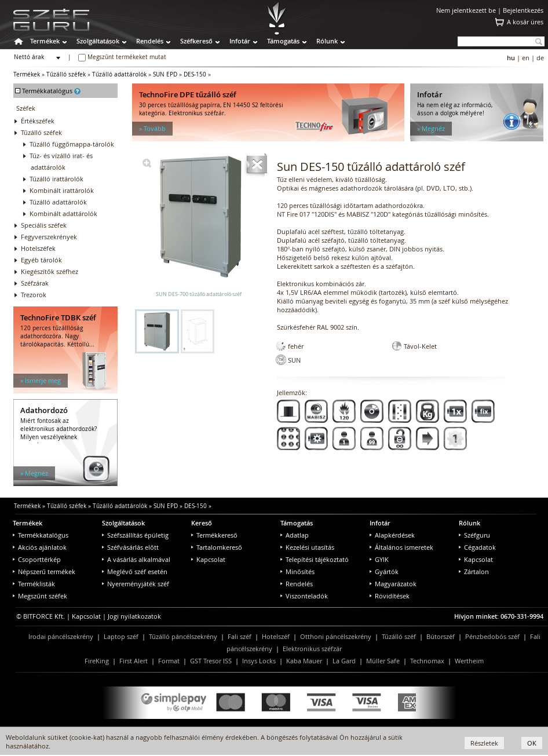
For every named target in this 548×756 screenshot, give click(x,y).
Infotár (240, 41)
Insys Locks (259, 661)
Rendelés (150, 41)
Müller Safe (383, 661)
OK (532, 743)
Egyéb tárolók (41, 260)
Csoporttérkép (37, 559)
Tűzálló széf (399, 636)
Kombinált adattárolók (63, 213)
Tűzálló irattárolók (56, 179)
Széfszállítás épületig (135, 535)
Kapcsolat (208, 559)
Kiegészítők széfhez (50, 271)
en (526, 58)
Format (169, 661)
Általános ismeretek (401, 547)
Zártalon (474, 571)
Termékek (45, 41)
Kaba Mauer (304, 661)
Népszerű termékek (44, 571)
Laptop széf (121, 636)
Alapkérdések (392, 535)
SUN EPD (165, 74)
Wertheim (469, 661)
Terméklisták (34, 584)
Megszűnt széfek (40, 596)
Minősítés (297, 571)
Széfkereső (196, 41)
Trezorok (34, 295)
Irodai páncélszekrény (61, 636)
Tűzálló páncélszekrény (183, 636)
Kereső (202, 523)
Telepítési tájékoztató (315, 559)
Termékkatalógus (41, 535)
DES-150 (195, 74)
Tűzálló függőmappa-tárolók (72, 144)
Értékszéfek (38, 121)
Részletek (484, 743)
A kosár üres (525, 22)
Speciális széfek (44, 225)
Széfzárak (35, 283)
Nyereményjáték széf (136, 584)
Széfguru (474, 535)
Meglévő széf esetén (135, 571)
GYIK (379, 559)
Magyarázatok (393, 584)
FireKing (97, 661)
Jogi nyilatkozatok (134, 616)
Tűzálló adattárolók (119, 74)
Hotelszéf (276, 636)
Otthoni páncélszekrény (336, 636)
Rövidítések (390, 596)
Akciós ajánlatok (40, 547)
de (540, 58)
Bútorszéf (441, 636)
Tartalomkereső (217, 547)
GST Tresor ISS (211, 661)
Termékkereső (214, 535)
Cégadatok (477, 547)
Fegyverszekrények (49, 237)
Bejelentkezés (523, 10)
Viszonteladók (304, 596)
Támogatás (283, 41)
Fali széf (240, 636)
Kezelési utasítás (307, 547)
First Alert (134, 661)
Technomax (427, 661)
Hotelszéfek (38, 248)
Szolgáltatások (98, 41)
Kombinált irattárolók (62, 190)
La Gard (344, 661)
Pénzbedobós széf (492, 636)
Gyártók (384, 571)
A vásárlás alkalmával (136, 559)
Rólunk (327, 41)
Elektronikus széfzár (312, 649)
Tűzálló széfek (66, 74)
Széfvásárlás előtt (130, 547)
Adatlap (295, 535)
